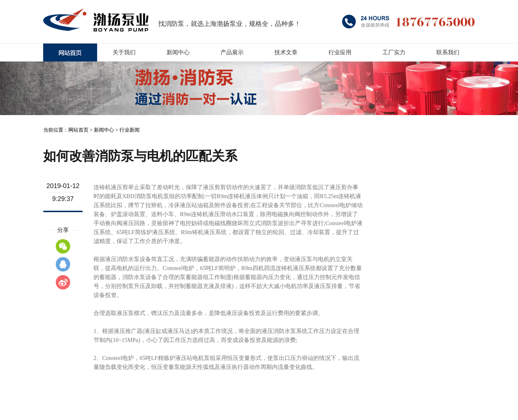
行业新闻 (129, 130)
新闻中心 (104, 130)
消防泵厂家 (96, 20)
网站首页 (78, 130)
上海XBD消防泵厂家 (70, 52)
